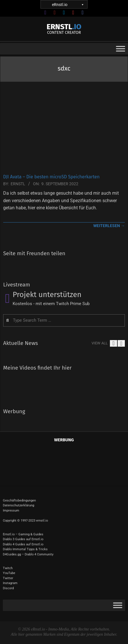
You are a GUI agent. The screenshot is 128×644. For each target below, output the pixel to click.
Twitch (8, 568)
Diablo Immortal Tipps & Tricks (25, 549)
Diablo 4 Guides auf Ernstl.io (23, 544)
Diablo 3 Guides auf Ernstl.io (23, 539)
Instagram (10, 583)
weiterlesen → (109, 226)
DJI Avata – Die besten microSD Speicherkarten (51, 177)
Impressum (11, 511)
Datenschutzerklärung (19, 505)
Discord (8, 588)
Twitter (8, 578)
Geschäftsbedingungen (19, 500)
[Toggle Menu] (121, 49)
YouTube (9, 573)
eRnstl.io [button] (68, 4)
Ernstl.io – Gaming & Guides (23, 534)
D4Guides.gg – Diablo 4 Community (28, 554)
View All (100, 343)
